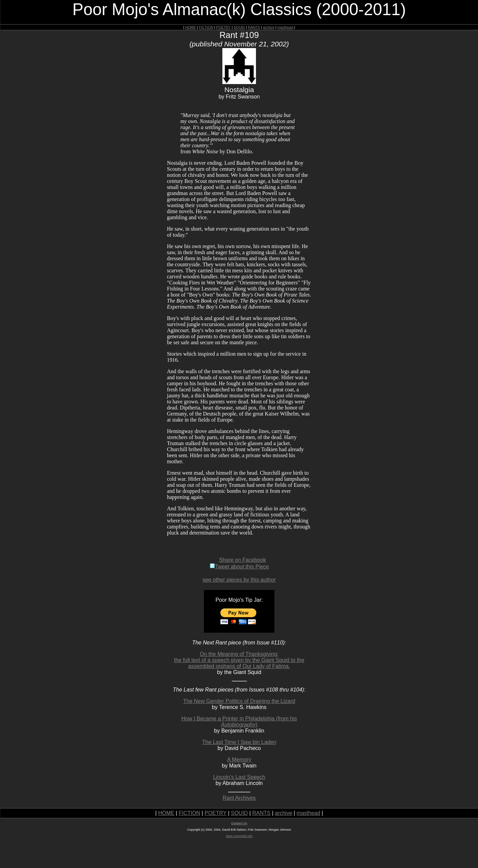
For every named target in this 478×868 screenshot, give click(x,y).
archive (269, 27)
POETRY (223, 27)
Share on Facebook (243, 560)
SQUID (239, 27)
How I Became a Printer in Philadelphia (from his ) (239, 722)
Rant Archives (239, 798)
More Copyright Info (239, 836)
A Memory (239, 760)
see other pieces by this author (239, 580)
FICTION (206, 27)
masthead (285, 27)
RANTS (254, 27)
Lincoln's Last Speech (239, 777)
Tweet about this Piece (239, 567)
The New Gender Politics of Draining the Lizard (239, 701)
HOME (190, 27)
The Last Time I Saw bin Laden (239, 742)
